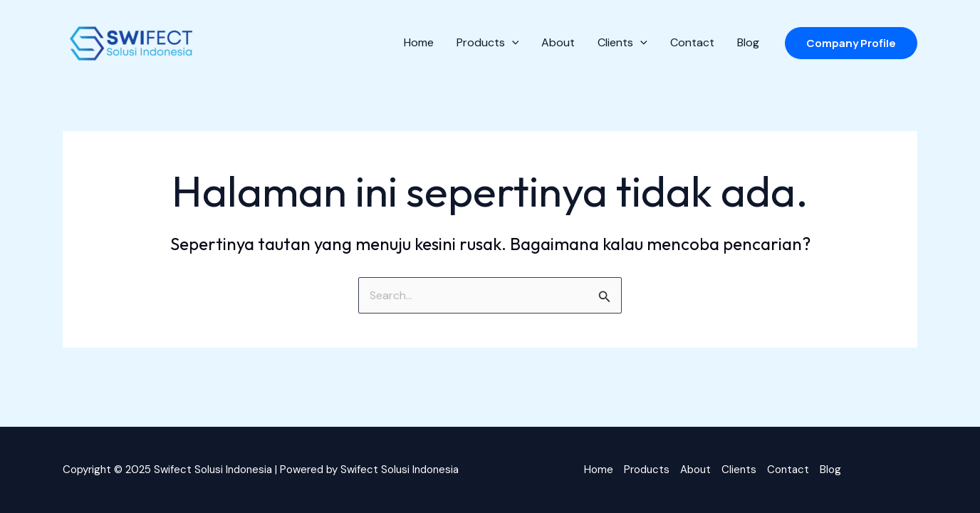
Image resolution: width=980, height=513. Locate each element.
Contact (788, 470)
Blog (830, 470)
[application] (512, 43)
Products (647, 470)
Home (599, 470)
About (695, 470)
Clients (739, 470)
